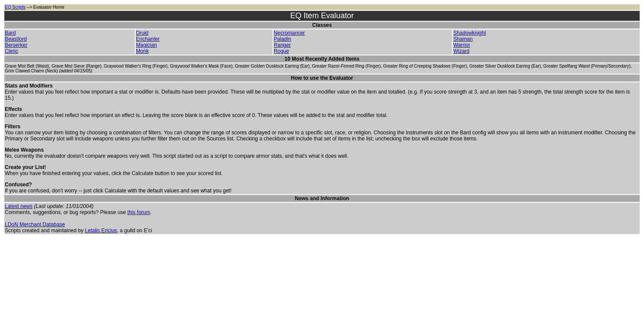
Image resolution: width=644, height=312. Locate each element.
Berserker (16, 45)
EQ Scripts (15, 7)
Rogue (281, 51)
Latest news (19, 206)
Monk (142, 51)
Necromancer (289, 33)
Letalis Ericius (101, 231)
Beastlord (16, 39)
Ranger (282, 45)
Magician (146, 45)
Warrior (462, 45)
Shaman (463, 39)
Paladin (283, 39)
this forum (139, 212)
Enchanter (148, 39)
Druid (142, 33)
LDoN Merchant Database (35, 224)
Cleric (11, 51)
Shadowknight (470, 33)
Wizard (461, 51)
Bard (10, 33)
